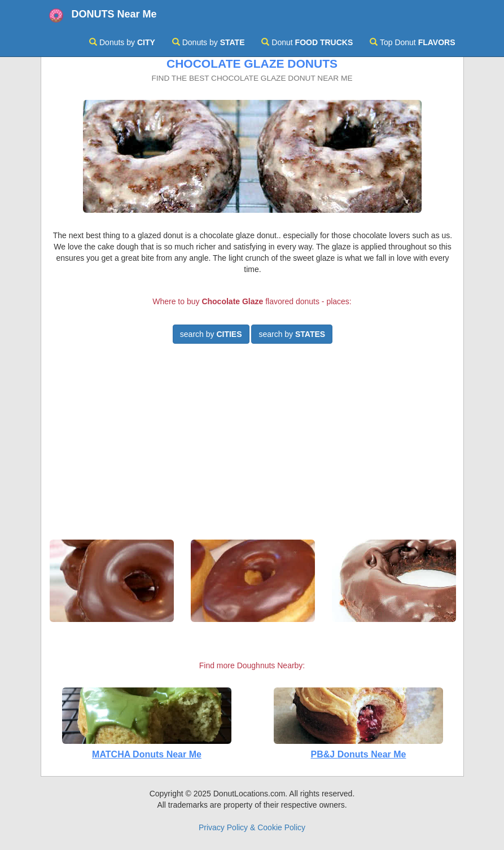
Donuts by (122, 42)
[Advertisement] (252, 446)
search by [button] (211, 334)
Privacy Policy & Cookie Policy (252, 827)
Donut (307, 42)
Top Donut (412, 42)
